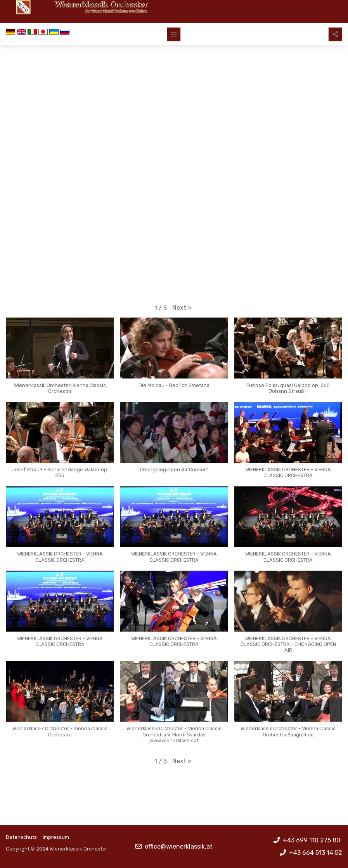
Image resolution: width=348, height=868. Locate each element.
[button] (182, 308)
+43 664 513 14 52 (316, 853)
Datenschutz (21, 837)
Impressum (56, 837)
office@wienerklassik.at (179, 846)
